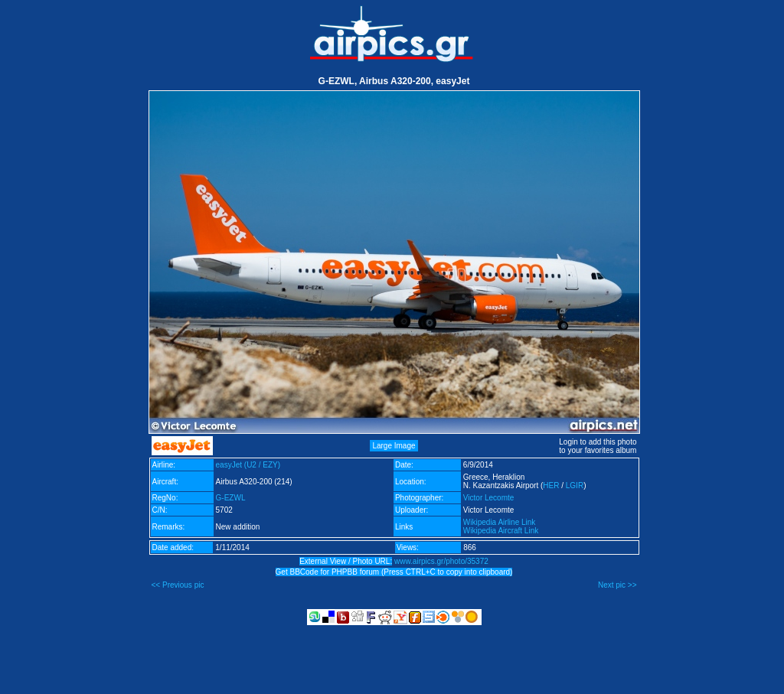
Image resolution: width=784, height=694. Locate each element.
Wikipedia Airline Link (500, 522)
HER (551, 485)
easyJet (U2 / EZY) (248, 465)
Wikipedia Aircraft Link (501, 531)
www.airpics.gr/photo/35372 (441, 561)
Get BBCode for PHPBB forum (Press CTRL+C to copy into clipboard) (394, 572)
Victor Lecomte (489, 498)
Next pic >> (617, 585)
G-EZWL (231, 498)
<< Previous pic (178, 585)
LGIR (575, 485)
